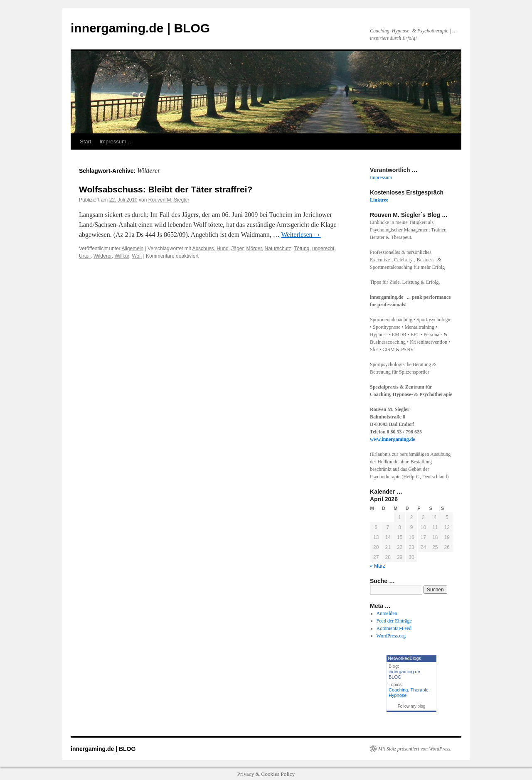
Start (85, 141)
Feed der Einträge (394, 621)
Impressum (381, 177)
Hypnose (398, 695)
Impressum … (116, 141)
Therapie (419, 690)
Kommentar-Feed (394, 628)
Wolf (137, 256)
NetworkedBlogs (404, 658)
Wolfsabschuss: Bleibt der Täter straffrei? (166, 189)
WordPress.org (391, 636)
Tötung (302, 249)
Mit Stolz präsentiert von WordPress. (415, 749)
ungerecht (323, 249)
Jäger (237, 249)
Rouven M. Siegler (169, 200)
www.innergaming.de (393, 439)
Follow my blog (412, 706)
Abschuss (203, 249)
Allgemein (133, 249)
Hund (223, 249)
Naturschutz (278, 249)
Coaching (398, 690)
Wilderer (103, 256)
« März (378, 566)
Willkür (122, 256)
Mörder (254, 249)
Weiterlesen (301, 235)
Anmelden (387, 613)
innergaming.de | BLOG (140, 28)
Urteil (85, 256)
